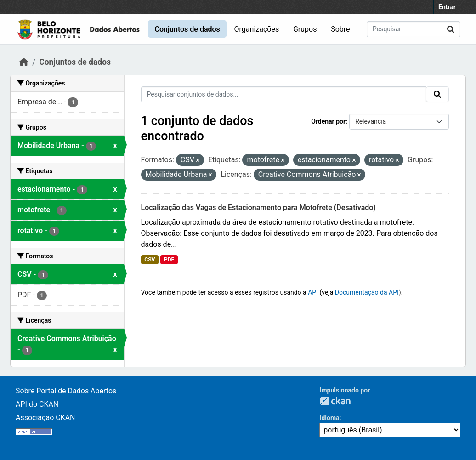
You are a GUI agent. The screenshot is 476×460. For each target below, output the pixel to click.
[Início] (24, 62)
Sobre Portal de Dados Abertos (66, 391)
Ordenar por (328, 121)
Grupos (305, 29)
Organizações (257, 29)
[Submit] (451, 29)
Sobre (340, 29)
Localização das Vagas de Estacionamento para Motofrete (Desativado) (258, 207)
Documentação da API (367, 292)
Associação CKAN (45, 417)
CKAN (335, 401)
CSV (150, 260)
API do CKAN (37, 404)
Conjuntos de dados (187, 29)
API (313, 292)
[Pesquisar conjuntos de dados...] (414, 29)
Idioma (329, 418)
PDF (169, 260)
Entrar (447, 7)
